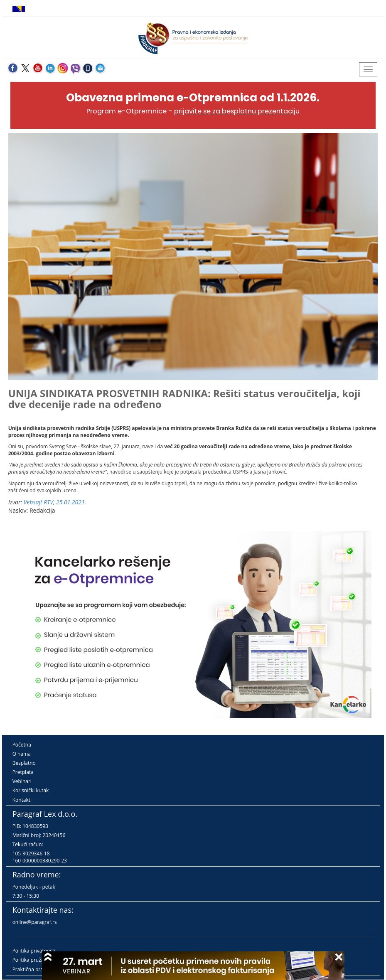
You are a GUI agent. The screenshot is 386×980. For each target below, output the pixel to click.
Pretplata (23, 772)
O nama (22, 754)
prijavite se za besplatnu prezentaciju (237, 111)
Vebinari (22, 781)
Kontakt (21, 800)
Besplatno (24, 763)
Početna (22, 745)
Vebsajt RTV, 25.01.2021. (55, 502)
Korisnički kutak (31, 790)
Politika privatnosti (34, 951)
